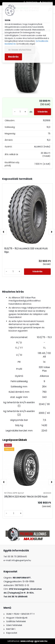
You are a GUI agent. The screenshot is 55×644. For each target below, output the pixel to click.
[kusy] (20, 112)
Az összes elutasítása (20, 50)
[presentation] (4, 232)
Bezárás (13, 57)
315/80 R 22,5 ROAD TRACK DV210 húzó (26, 497)
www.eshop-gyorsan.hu (34, 641)
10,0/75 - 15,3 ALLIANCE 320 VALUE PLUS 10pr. (26, 250)
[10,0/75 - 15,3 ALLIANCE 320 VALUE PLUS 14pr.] (27, 69)
